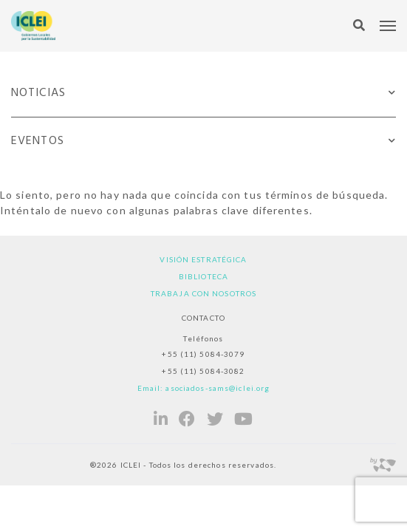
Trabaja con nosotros (203, 293)
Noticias (38, 93)
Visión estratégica (203, 259)
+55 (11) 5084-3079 (203, 354)
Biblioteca (203, 276)
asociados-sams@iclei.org (218, 388)
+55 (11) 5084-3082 (203, 371)
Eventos (38, 141)
